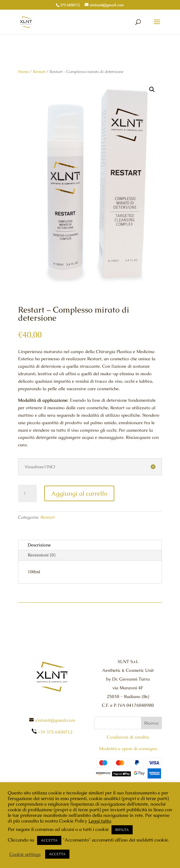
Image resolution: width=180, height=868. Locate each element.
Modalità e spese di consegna (128, 749)
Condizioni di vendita (128, 737)
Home (23, 72)
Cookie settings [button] (25, 854)
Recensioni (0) (42, 555)
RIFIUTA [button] (122, 830)
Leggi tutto (100, 821)
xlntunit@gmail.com (55, 720)
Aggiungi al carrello (79, 493)
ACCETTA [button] (49, 840)
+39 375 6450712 (52, 732)
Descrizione (39, 545)
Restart (39, 72)
